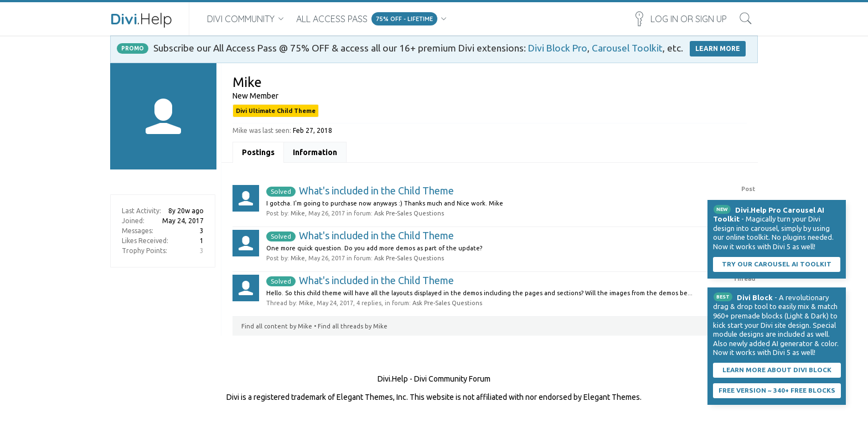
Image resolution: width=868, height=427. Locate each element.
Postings (258, 152)
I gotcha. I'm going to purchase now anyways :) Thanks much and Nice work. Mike (385, 203)
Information (315, 152)
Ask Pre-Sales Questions (409, 213)
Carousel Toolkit (627, 48)
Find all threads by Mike (353, 326)
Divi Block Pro (558, 48)
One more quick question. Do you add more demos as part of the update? (374, 248)
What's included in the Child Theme (360, 191)
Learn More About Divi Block (777, 370)
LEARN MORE (718, 48)
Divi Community (241, 19)
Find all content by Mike (277, 326)
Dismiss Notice (839, 207)
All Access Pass (332, 19)
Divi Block (755, 297)
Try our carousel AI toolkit (777, 264)
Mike (298, 213)
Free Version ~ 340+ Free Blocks (777, 390)
